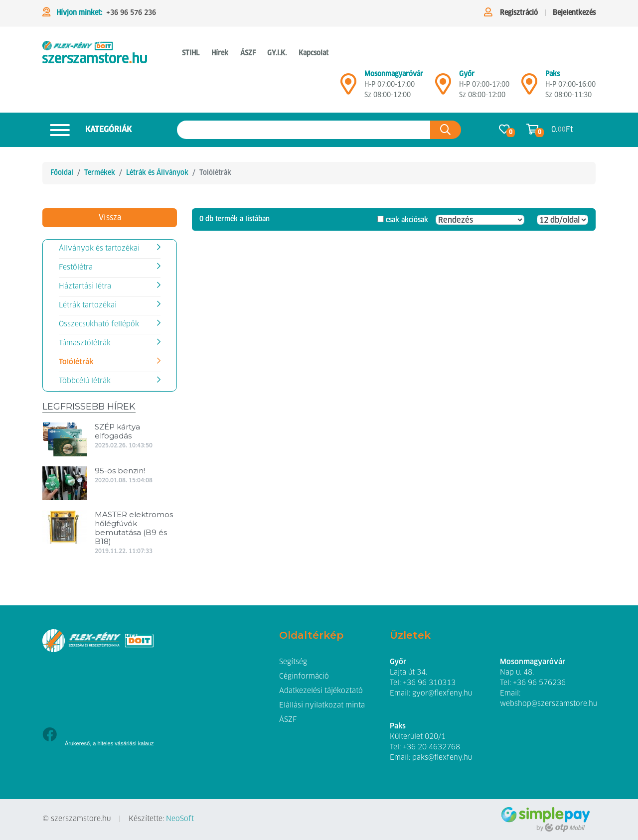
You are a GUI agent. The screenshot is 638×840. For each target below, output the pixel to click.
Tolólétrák (76, 362)
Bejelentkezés (574, 13)
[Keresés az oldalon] (304, 130)
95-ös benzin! (120, 471)
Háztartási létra (85, 286)
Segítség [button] (293, 662)
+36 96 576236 (539, 683)
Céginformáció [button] (304, 677)
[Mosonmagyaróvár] (348, 88)
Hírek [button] (220, 53)
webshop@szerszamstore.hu (549, 704)
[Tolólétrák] (95, 54)
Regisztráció (519, 13)
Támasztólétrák (85, 343)
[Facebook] (50, 736)
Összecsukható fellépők (99, 324)
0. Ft (562, 130)
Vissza (110, 218)
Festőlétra (76, 268)
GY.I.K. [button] (277, 53)
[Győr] (443, 88)
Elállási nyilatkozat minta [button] (322, 705)
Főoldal (62, 173)
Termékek (100, 173)
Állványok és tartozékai (99, 249)
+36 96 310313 (429, 683)
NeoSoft (180, 819)
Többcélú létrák (85, 381)
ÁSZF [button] (248, 53)
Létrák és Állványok (157, 173)
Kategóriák (87, 130)
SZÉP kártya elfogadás (117, 431)
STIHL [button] (191, 53)
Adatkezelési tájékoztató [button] (321, 691)
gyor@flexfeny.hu (442, 694)
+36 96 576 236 (131, 13)
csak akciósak (407, 220)
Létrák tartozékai (88, 305)
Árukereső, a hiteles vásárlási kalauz (109, 743)
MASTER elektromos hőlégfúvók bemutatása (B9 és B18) (134, 528)
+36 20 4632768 (431, 747)
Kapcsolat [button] (314, 53)
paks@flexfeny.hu (442, 758)
